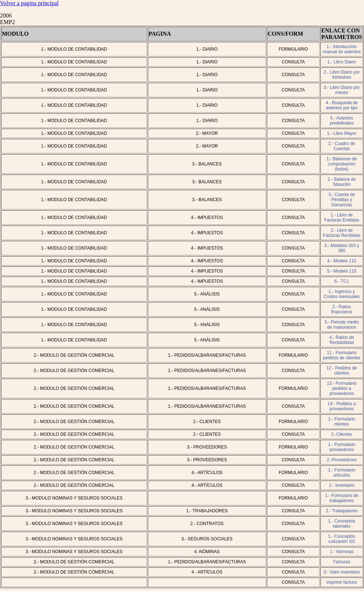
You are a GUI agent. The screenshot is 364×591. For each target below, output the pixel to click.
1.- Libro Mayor (342, 133)
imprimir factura (342, 582)
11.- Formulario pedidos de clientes (342, 355)
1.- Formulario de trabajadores (342, 498)
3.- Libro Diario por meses (342, 90)
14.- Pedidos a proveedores (342, 406)
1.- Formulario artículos (342, 473)
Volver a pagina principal (29, 3)
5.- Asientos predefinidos (342, 121)
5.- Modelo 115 (342, 271)
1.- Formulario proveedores (342, 447)
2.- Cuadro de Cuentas (342, 146)
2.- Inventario (342, 485)
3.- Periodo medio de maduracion (342, 325)
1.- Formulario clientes (342, 422)
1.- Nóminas (342, 552)
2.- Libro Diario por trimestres (342, 75)
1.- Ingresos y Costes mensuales (342, 294)
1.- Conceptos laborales (342, 524)
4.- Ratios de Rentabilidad (342, 340)
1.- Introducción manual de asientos (342, 49)
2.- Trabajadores (342, 511)
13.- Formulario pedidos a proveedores (342, 388)
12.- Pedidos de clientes (342, 371)
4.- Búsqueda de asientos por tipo (342, 105)
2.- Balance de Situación (342, 182)
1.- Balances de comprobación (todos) (342, 164)
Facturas (342, 562)
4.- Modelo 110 (342, 261)
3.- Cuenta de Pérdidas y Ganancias (342, 200)
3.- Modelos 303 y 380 (342, 248)
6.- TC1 (342, 281)
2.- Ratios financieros (342, 309)
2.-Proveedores (342, 460)
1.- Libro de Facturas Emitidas (342, 218)
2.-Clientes (342, 434)
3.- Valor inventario (342, 572)
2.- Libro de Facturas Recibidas (342, 233)
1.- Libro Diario (342, 62)
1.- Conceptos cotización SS (342, 539)
